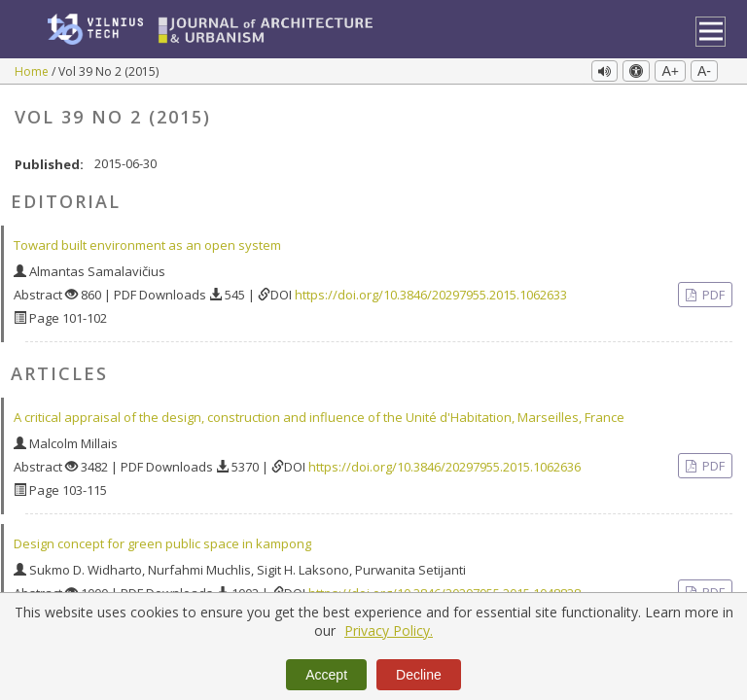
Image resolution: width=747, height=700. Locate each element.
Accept (326, 675)
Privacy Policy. (389, 630)
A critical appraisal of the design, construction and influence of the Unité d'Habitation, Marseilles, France (319, 410)
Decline (419, 675)
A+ (670, 71)
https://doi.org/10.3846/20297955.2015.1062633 (431, 288)
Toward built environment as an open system (147, 239)
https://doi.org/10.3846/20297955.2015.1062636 (445, 460)
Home (33, 71)
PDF (712, 288)
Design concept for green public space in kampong (162, 537)
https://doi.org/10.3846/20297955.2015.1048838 (445, 586)
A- (704, 71)
